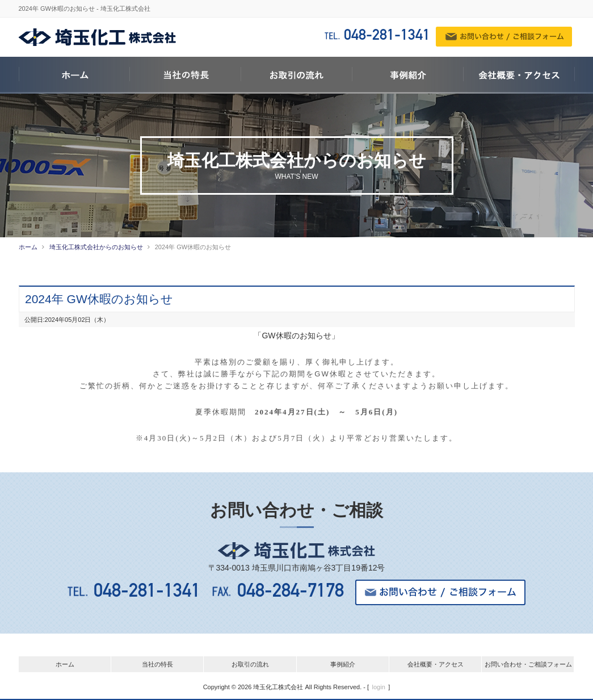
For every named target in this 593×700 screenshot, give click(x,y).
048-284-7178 (297, 592)
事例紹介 (343, 664)
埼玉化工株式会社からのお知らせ (96, 247)
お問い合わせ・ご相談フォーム (528, 664)
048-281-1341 (387, 37)
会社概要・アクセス (436, 664)
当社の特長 (157, 664)
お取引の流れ (250, 664)
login (379, 686)
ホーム (28, 247)
